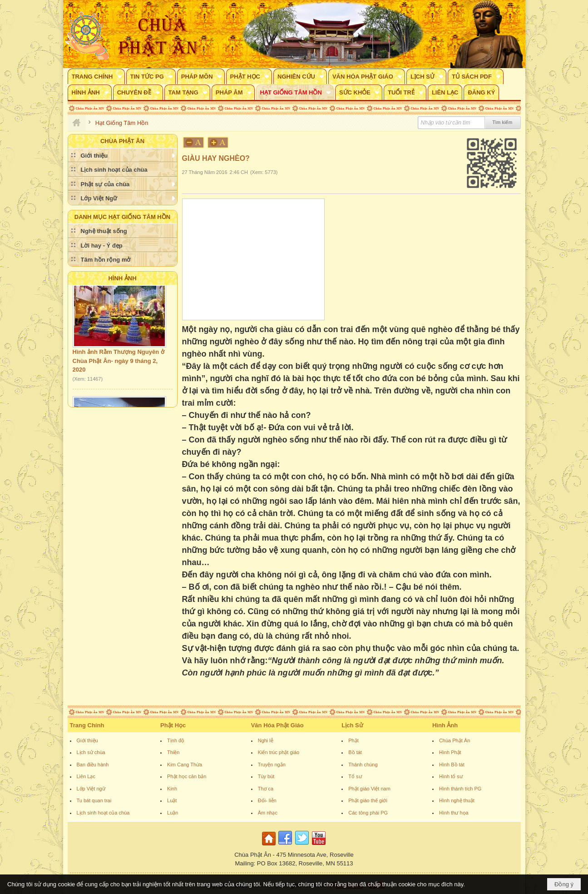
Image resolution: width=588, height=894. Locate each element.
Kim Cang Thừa (185, 765)
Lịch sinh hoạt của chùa (103, 813)
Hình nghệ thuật (457, 800)
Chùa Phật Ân (455, 740)
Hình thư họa (454, 813)
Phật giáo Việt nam (369, 789)
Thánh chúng (363, 765)
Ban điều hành (93, 765)
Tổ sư (355, 776)
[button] (96, 76)
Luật (172, 800)
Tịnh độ (176, 740)
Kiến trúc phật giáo (279, 752)
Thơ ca (266, 789)
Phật (353, 740)
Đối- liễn (267, 800)
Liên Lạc (86, 776)
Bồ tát (355, 752)
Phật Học (173, 725)
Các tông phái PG (368, 813)
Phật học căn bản (187, 776)
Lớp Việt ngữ (91, 789)
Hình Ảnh (122, 278)
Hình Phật (450, 752)
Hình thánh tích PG (460, 789)
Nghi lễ (266, 740)
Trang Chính (87, 725)
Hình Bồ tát (452, 765)
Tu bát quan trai (94, 800)
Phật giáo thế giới (368, 800)
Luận (173, 813)
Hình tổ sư (451, 776)
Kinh (172, 789)
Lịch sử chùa (91, 752)
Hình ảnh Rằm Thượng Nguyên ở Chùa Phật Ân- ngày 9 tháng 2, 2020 (119, 363)
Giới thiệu (87, 740)
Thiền (173, 752)
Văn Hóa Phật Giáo (277, 725)
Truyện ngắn (272, 765)
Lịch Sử (352, 725)
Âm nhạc (268, 813)
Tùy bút (266, 776)
